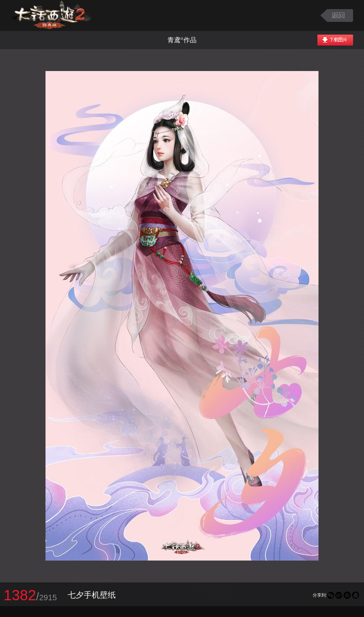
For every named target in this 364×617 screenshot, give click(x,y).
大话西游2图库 (52, 15)
